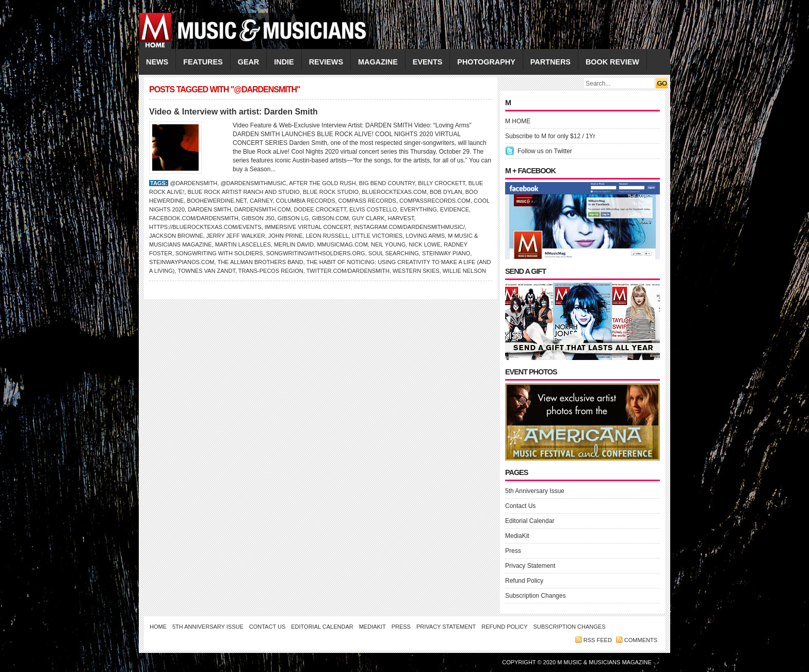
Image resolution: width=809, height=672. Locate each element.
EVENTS (428, 62)
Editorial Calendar (530, 521)
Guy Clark (368, 218)
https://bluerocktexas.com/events (205, 227)
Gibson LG (293, 218)
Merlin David (294, 244)
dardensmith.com (262, 209)
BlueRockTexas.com (394, 192)
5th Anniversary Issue (535, 491)
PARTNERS (551, 62)
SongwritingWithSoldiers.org (316, 253)
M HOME (518, 121)
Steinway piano (446, 253)
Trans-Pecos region (271, 271)
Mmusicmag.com (342, 244)
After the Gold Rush (322, 183)
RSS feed (598, 640)
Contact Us (520, 506)
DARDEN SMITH (209, 209)
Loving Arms (425, 236)
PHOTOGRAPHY (486, 62)
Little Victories (377, 236)
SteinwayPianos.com (182, 262)
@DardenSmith (193, 183)
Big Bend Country (387, 183)
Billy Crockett (441, 183)
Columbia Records (306, 201)
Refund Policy (524, 581)
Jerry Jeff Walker (236, 236)
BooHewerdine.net (217, 201)
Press (513, 551)
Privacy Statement (530, 566)
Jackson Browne (176, 236)
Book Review (612, 62)
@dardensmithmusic (253, 183)
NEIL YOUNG (388, 244)
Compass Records (367, 201)
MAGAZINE (378, 62)
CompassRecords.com (435, 201)
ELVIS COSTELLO (373, 209)
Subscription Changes (535, 596)
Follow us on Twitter (545, 151)
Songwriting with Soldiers (219, 253)
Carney (261, 201)
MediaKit (517, 536)
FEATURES (203, 62)
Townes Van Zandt (206, 271)
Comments (641, 640)
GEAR (249, 62)
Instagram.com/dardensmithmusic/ (410, 227)
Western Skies (416, 271)
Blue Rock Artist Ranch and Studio (244, 192)
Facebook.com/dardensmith (194, 218)
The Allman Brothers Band (260, 262)
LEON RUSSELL (327, 236)
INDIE (284, 62)
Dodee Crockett (320, 209)
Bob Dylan (446, 192)
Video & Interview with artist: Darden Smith (233, 112)
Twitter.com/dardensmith (348, 271)
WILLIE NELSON (464, 271)
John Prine (286, 236)
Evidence (455, 209)
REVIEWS (326, 62)
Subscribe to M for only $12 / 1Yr (550, 136)
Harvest (401, 218)
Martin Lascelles (243, 244)
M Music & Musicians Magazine (605, 662)
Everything (418, 209)
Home (158, 627)
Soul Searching (394, 253)
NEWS (157, 62)
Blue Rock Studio (331, 192)
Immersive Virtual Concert (308, 227)
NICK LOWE (425, 244)
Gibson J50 (258, 218)
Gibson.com (330, 218)
